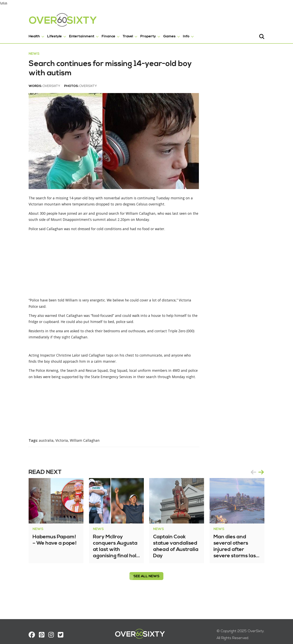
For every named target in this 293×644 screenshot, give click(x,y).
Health (26, 36)
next (270, 485)
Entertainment (73, 36)
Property (140, 36)
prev (262, 485)
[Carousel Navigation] (266, 485)
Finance (100, 36)
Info (178, 36)
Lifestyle (46, 36)
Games (161, 36)
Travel (119, 36)
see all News (147, 589)
